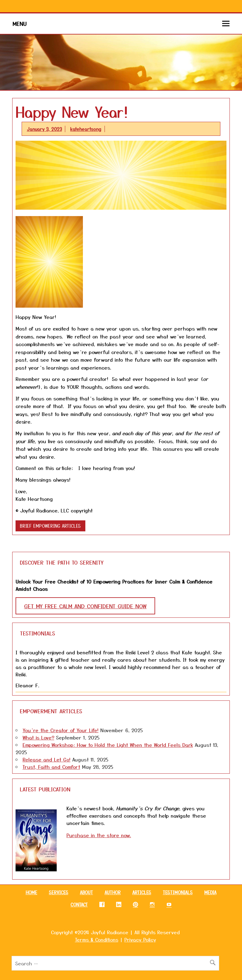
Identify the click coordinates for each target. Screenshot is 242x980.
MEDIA (210, 892)
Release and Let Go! (46, 759)
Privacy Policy (140, 939)
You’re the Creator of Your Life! (60, 730)
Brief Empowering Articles (50, 526)
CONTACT (79, 905)
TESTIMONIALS (178, 892)
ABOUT (86, 892)
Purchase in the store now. (99, 835)
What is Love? (38, 737)
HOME (31, 892)
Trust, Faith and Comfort (51, 767)
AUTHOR (113, 892)
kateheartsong (86, 129)
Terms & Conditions (97, 939)
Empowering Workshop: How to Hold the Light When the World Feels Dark (108, 745)
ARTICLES (142, 892)
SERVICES (59, 892)
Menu (20, 24)
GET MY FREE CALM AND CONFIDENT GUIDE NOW (85, 606)
